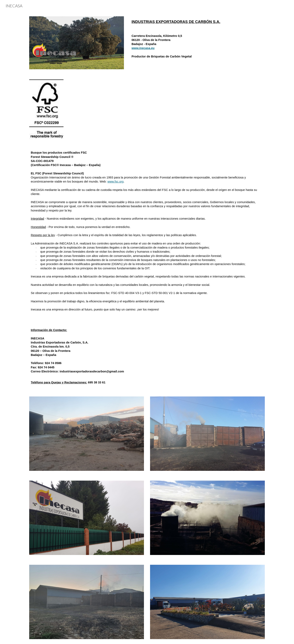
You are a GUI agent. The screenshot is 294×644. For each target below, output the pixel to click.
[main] (197, 22)
